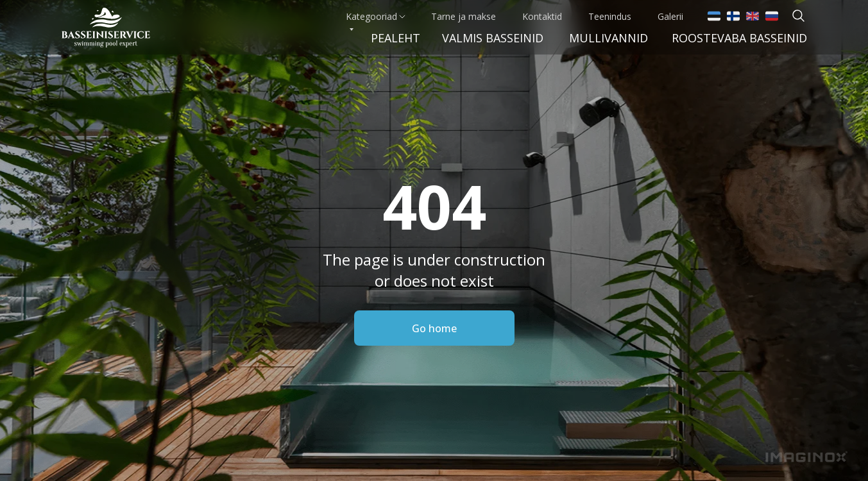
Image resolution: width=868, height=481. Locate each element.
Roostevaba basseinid (739, 38)
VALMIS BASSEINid (493, 38)
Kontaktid (542, 16)
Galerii (670, 16)
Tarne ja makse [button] (464, 16)
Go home (434, 328)
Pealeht (396, 38)
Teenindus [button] (610, 16)
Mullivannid (608, 38)
